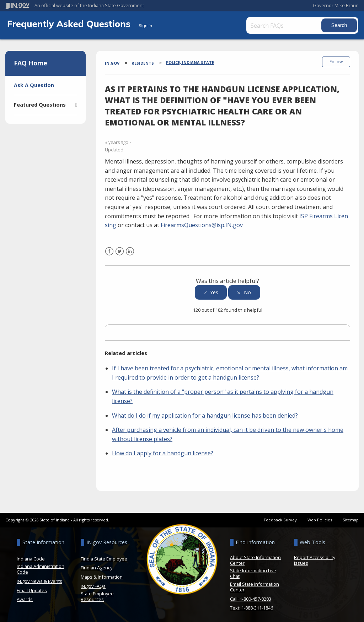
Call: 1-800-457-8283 (251, 597)
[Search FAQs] (286, 25)
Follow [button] (336, 62)
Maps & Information (102, 575)
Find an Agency (97, 566)
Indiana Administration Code (41, 567)
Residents (143, 63)
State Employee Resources (97, 594)
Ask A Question (34, 85)
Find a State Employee (104, 557)
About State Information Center (255, 558)
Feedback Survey (280, 518)
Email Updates (32, 588)
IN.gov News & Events (39, 579)
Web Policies (320, 518)
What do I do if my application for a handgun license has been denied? (205, 413)
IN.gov (112, 63)
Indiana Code (31, 557)
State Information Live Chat (253, 572)
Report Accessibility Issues (315, 558)
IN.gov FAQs (93, 584)
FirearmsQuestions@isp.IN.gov (202, 223)
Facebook (109, 254)
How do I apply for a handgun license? (163, 451)
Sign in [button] (145, 25)
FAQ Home (31, 63)
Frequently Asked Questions (70, 23)
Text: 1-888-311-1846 (251, 606)
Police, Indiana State (190, 62)
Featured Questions (40, 105)
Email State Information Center (255, 585)
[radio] (211, 290)
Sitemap (351, 518)
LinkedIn (130, 254)
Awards (25, 597)
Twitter (120, 254)
